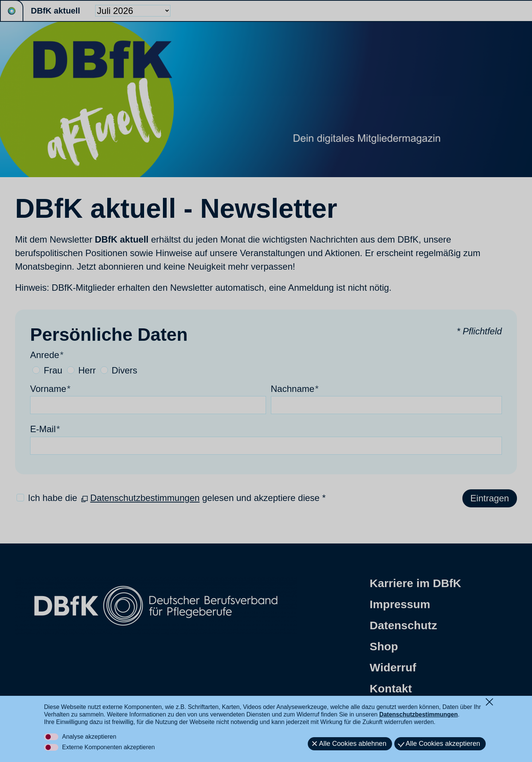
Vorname (50, 389)
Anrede (47, 355)
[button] (79, 720)
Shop (384, 646)
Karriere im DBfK (416, 583)
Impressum (400, 604)
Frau (53, 370)
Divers (125, 370)
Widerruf (393, 667)
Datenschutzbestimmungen (145, 498)
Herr (87, 370)
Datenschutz (404, 625)
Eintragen (490, 498)
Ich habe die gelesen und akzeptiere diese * (177, 498)
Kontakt (391, 688)
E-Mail (45, 429)
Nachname (295, 389)
